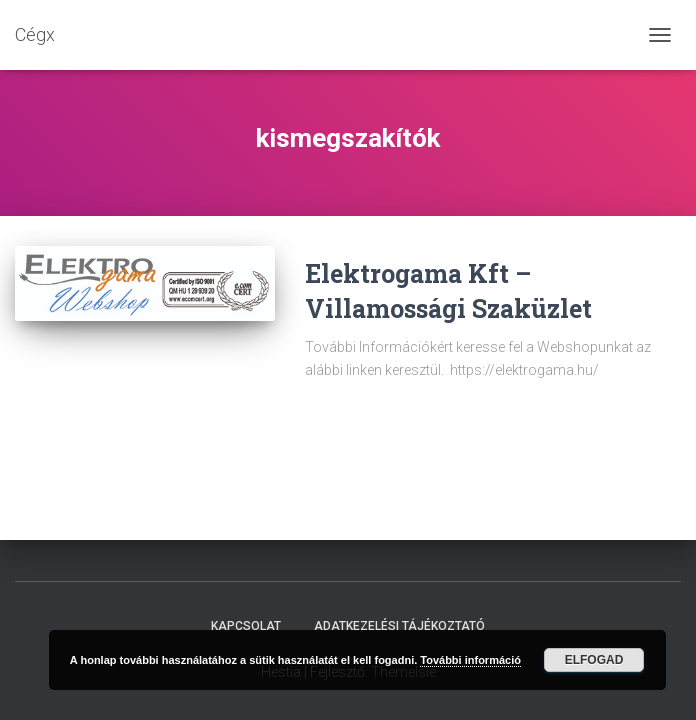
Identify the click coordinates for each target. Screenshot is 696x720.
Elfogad (594, 660)
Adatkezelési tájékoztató (399, 626)
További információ (470, 660)
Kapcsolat (246, 626)
